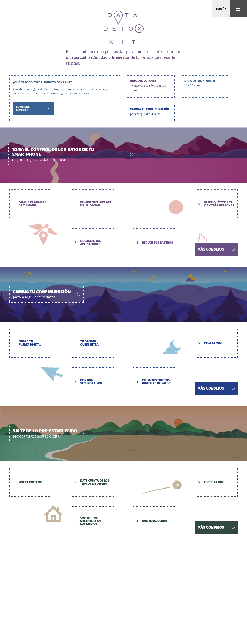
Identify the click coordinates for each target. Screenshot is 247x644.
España (221, 9)
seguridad (98, 57)
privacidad (76, 57)
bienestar (121, 57)
